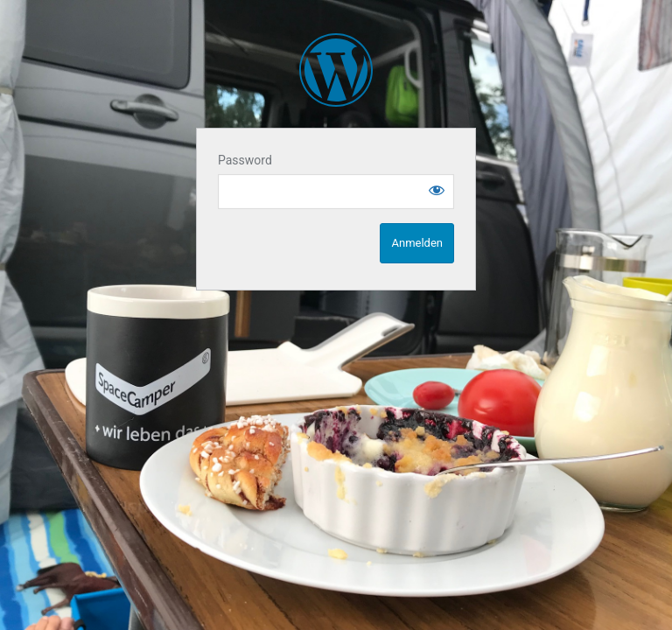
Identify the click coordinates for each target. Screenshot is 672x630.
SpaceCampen (336, 70)
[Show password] (437, 190)
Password (245, 160)
